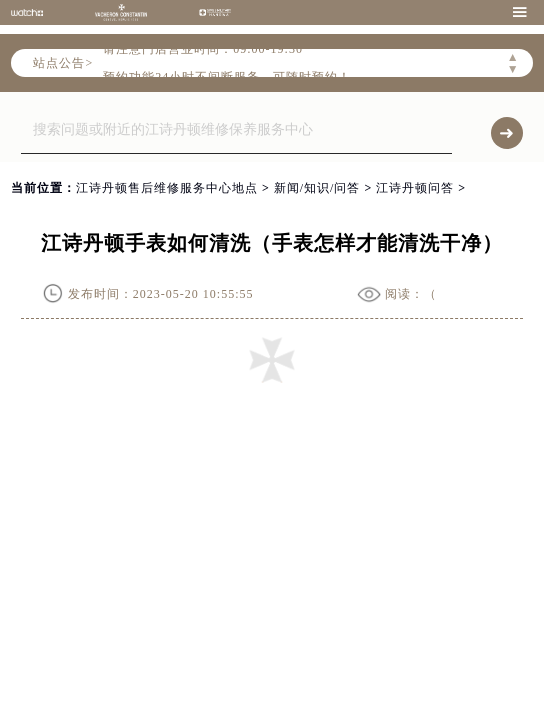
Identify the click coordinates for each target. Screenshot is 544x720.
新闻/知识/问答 (317, 188)
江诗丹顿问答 (415, 188)
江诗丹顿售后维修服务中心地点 (167, 188)
